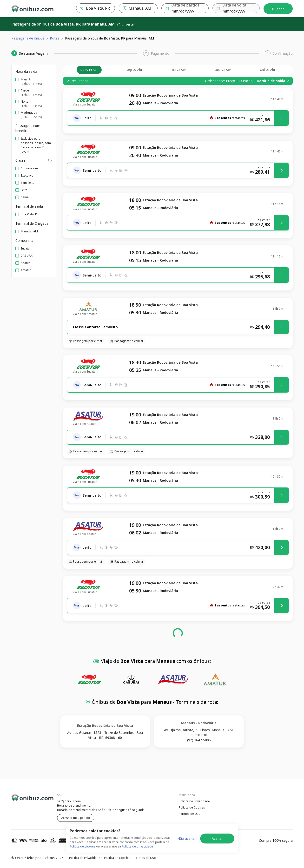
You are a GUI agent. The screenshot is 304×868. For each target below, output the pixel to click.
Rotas (55, 38)
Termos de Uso (190, 814)
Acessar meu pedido (76, 818)
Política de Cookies (192, 807)
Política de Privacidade (194, 801)
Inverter (126, 24)
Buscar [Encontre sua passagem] (278, 9)
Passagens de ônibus (28, 38)
